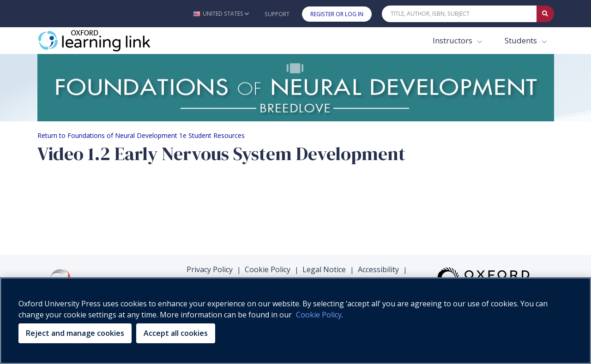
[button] (221, 14)
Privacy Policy (210, 269)
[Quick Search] (459, 14)
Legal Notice (324, 269)
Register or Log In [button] (337, 14)
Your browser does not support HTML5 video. (107, 211)
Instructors (453, 40)
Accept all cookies (176, 333)
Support (277, 14)
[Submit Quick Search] (545, 14)
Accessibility (378, 269)
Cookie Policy (268, 269)
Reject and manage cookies (75, 333)
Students (522, 40)
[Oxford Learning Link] (107, 41)
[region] (295, 321)
